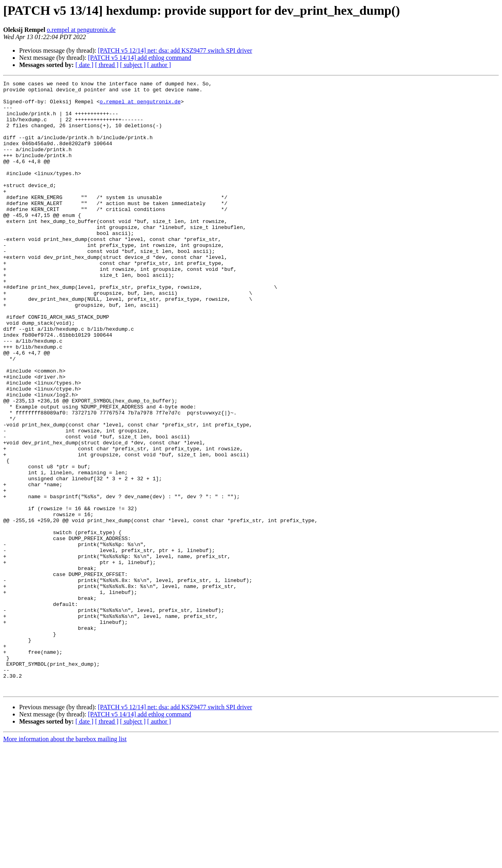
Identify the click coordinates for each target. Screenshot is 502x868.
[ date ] (84, 65)
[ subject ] (133, 65)
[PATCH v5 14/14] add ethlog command (139, 58)
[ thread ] (107, 65)
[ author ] (159, 65)
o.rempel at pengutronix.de (81, 30)
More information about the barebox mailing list (65, 861)
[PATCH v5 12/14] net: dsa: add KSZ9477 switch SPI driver (175, 50)
